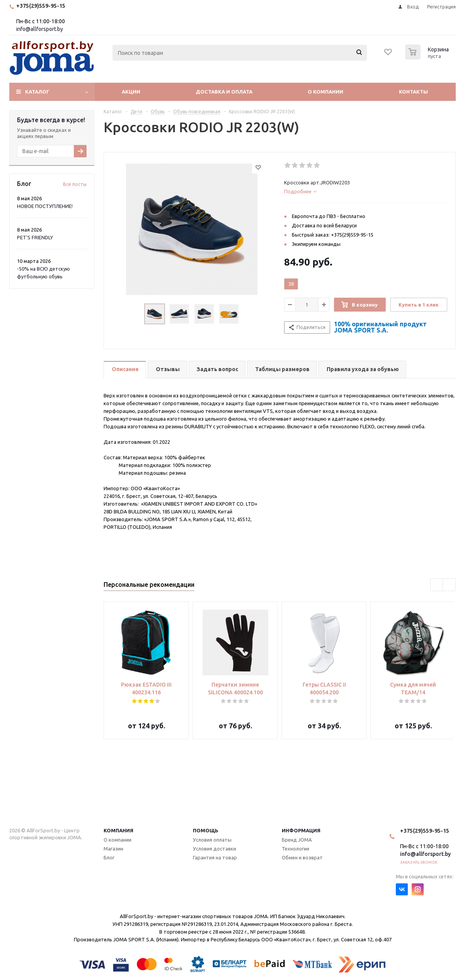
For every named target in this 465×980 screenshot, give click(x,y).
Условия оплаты (212, 840)
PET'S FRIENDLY (35, 237)
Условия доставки (215, 849)
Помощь (206, 830)
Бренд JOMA (297, 840)
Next (449, 585)
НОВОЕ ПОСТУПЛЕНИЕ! (45, 206)
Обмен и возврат (302, 857)
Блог (109, 857)
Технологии (296, 849)
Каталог (37, 92)
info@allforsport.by (40, 29)
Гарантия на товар (215, 857)
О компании (325, 92)
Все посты (75, 184)
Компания (118, 830)
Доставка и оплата (224, 92)
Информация (301, 830)
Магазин (113, 849)
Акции (131, 92)
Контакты (413, 92)
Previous (437, 585)
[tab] (366, 191)
